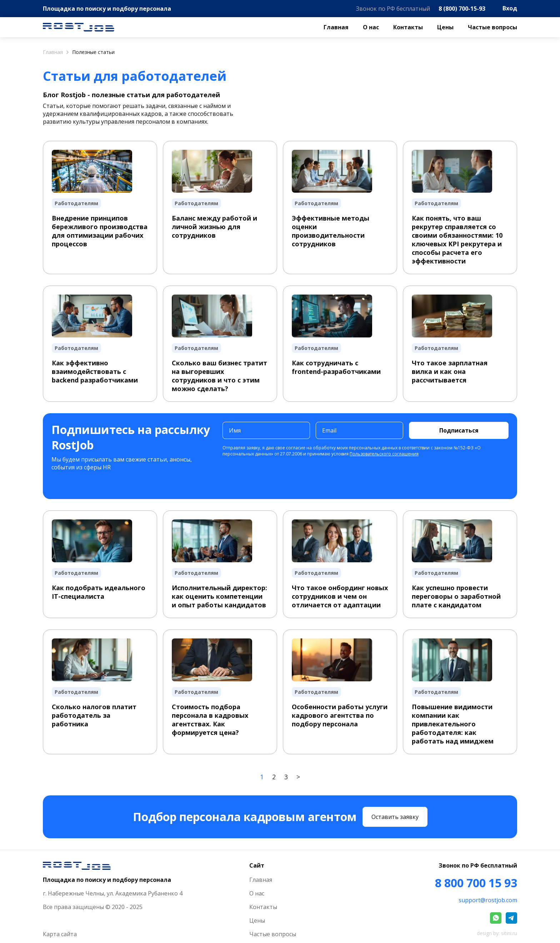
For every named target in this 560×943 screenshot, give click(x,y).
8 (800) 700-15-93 (462, 9)
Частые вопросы (492, 27)
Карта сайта (60, 934)
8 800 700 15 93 (476, 883)
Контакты (408, 27)
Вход (510, 8)
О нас (371, 27)
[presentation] (277, 477)
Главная (336, 27)
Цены (445, 27)
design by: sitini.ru (497, 933)
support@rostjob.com (488, 900)
